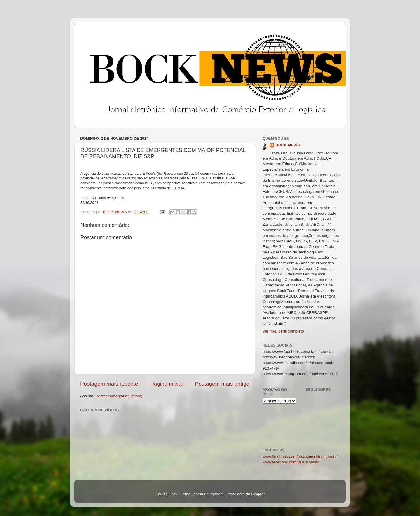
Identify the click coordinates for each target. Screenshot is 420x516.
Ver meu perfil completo (283, 331)
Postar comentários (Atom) (119, 396)
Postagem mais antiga (222, 384)
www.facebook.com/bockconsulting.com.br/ (300, 457)
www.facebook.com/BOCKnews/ (291, 462)
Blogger (258, 494)
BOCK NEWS (288, 145)
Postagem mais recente (109, 384)
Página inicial (166, 384)
